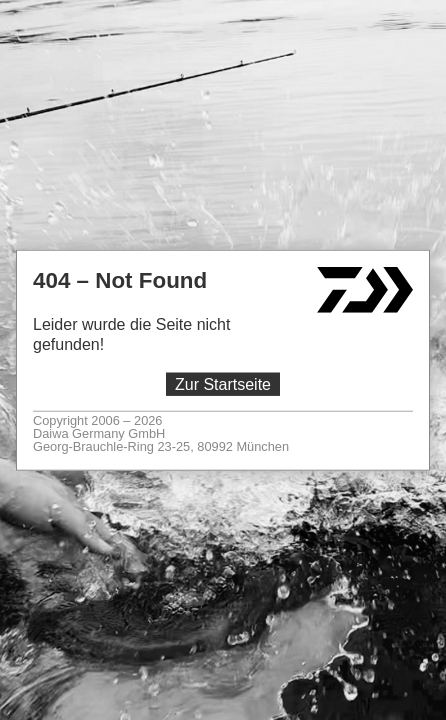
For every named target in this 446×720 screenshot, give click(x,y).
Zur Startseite (223, 384)
